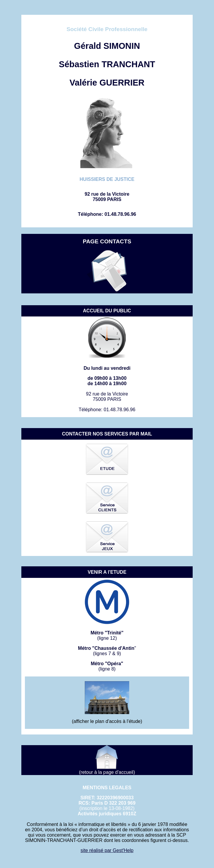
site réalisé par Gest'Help (107, 850)
